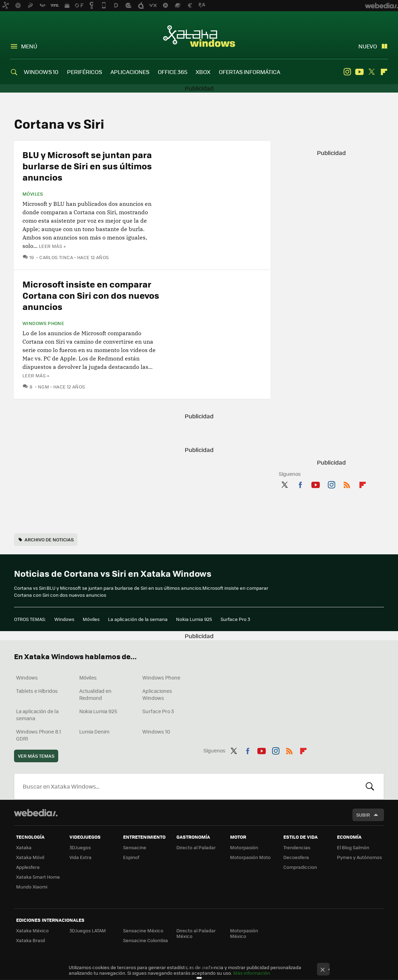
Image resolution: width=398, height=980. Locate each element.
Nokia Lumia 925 (194, 619)
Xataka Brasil (31, 940)
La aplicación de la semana (138, 619)
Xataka (24, 847)
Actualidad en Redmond (95, 694)
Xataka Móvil (30, 857)
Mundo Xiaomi (32, 887)
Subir (363, 815)
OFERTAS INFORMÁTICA (249, 72)
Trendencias (297, 847)
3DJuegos (80, 847)
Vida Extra (80, 857)
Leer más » (52, 246)
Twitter (372, 72)
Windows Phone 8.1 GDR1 (39, 735)
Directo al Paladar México (196, 933)
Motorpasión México (244, 933)
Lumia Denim (94, 731)
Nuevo (368, 46)
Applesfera (28, 867)
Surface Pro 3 (235, 619)
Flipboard (384, 72)
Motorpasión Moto (250, 857)
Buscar (370, 786)
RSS (347, 484)
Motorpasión (244, 847)
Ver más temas (36, 756)
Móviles (33, 194)
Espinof (131, 857)
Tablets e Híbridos (37, 691)
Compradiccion (300, 867)
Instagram (347, 72)
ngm (43, 387)
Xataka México (32, 930)
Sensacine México (143, 930)
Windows (64, 619)
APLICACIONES (130, 72)
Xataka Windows (199, 36)
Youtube (359, 72)
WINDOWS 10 (41, 72)
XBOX (203, 72)
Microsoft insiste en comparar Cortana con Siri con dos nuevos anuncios (91, 295)
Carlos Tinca (56, 257)
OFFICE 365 (173, 72)
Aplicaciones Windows (157, 694)
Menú (29, 46)
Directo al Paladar (196, 847)
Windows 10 (156, 731)
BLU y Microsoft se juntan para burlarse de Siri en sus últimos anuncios (87, 166)
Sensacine (135, 847)
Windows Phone (43, 323)
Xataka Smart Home (38, 877)
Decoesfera (296, 857)
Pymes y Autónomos (359, 857)
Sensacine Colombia (146, 940)
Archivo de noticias (49, 539)
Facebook (300, 484)
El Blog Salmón (353, 847)
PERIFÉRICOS (85, 72)
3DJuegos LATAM (88, 930)
